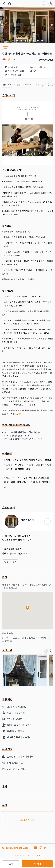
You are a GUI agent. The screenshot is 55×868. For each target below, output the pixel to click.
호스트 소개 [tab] (27, 85)
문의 (11, 864)
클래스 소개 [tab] (7, 85)
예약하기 (37, 864)
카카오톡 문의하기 (27, 820)
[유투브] (46, 848)
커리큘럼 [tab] (17, 85)
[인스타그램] (41, 848)
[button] (3, 25)
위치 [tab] (37, 85)
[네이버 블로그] (35, 848)
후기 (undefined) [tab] (47, 85)
